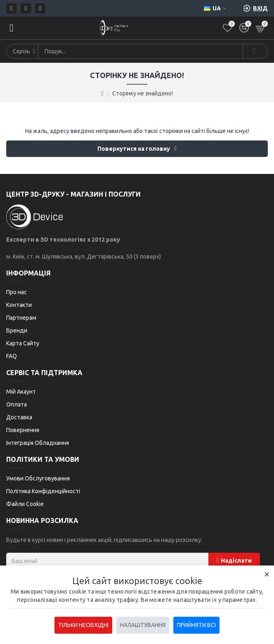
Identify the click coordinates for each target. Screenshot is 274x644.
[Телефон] (26, 8)
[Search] (255, 51)
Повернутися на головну (134, 149)
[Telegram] (40, 8)
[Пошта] (11, 8)
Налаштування (143, 625)
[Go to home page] (102, 93)
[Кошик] (261, 28)
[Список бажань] (228, 28)
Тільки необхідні (83, 625)
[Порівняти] (244, 28)
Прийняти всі (196, 625)
